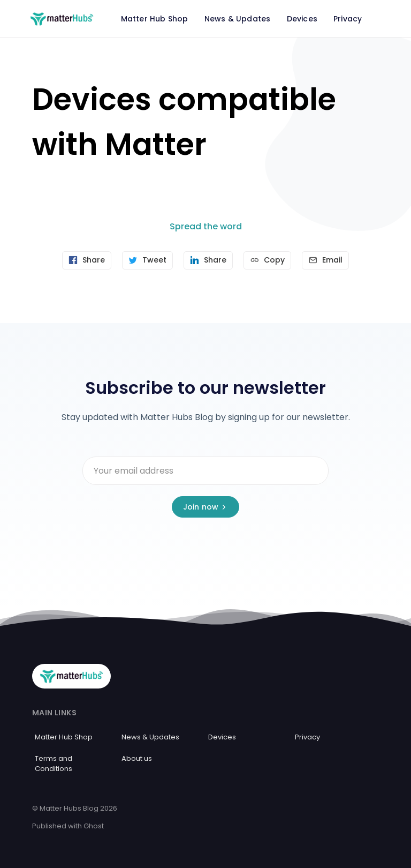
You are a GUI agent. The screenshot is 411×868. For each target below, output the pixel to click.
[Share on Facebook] (85, 260)
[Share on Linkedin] (208, 260)
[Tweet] (146, 260)
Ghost (94, 825)
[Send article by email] (328, 260)
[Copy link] (268, 260)
